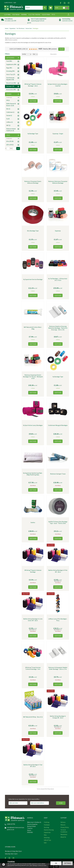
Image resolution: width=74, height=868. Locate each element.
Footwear (47, 825)
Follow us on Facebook (61, 3)
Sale (45, 843)
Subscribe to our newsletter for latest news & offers (24, 799)
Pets (45, 835)
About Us (63, 837)
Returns (63, 825)
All (18, 98)
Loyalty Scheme (8, 3)
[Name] (18, 803)
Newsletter (64, 835)
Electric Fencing (49, 830)
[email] (39, 803)
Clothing (47, 822)
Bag (60, 8)
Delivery (63, 822)
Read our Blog (65, 3)
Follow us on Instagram (69, 3)
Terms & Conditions (64, 831)
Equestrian (47, 833)
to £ (11, 148)
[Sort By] (27, 54)
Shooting (47, 838)
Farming (46, 828)
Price (13, 135)
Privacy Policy (65, 828)
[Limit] (35, 54)
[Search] (34, 8)
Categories (13, 58)
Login (15, 3)
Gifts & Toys (47, 840)
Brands (13, 94)
